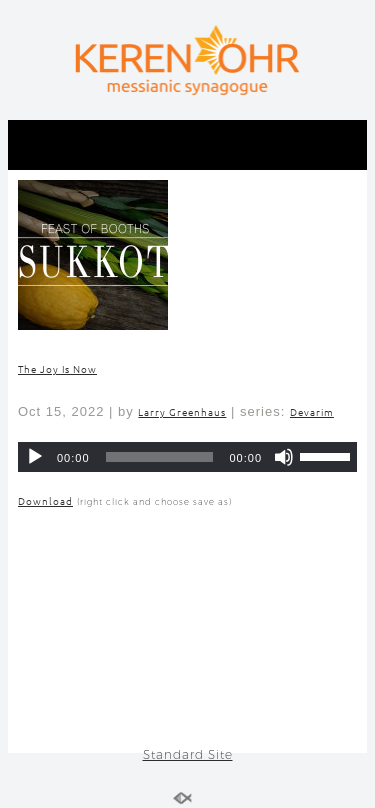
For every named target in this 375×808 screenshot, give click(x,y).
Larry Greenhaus (182, 411)
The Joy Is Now (57, 368)
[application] (187, 457)
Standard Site (188, 754)
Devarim (312, 411)
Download (45, 500)
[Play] (35, 457)
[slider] (160, 457)
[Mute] (284, 457)
